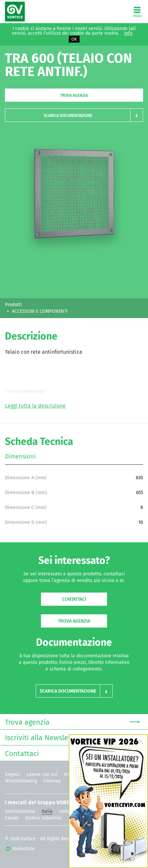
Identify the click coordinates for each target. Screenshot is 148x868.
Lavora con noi (42, 774)
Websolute (20, 849)
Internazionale (20, 811)
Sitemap (52, 781)
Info (128, 33)
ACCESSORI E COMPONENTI (40, 311)
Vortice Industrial (43, 818)
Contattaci (74, 599)
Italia (47, 811)
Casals (12, 818)
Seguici (13, 774)
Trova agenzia (74, 95)
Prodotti (13, 305)
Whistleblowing (21, 781)
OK (74, 39)
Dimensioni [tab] (20, 456)
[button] (74, 115)
